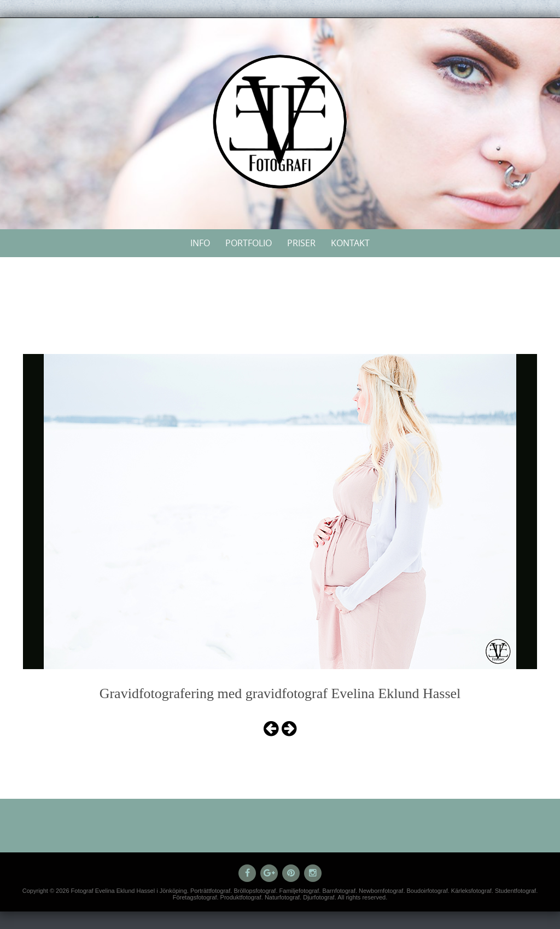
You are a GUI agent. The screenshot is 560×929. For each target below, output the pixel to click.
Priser (301, 243)
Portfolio (249, 243)
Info (200, 243)
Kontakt (350, 243)
